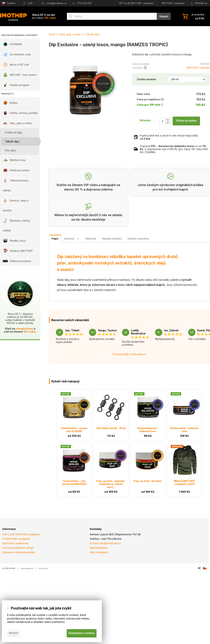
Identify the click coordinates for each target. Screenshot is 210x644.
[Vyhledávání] (112, 16)
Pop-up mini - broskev (148, 481)
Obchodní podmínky (15, 543)
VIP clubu (30, 332)
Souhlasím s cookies (81, 633)
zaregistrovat (24, 329)
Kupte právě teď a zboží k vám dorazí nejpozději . (169, 137)
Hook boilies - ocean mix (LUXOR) (74, 430)
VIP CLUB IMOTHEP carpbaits (21, 534)
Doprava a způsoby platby (19, 552)
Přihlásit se (43, 568)
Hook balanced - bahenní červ (148, 430)
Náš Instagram (99, 552)
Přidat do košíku (186, 121)
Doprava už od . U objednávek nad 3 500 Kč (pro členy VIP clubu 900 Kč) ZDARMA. (174, 149)
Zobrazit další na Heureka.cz (129, 354)
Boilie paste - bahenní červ (184, 430)
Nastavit (14, 633)
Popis (55, 239)
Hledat (164, 16)
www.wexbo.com (27, 568)
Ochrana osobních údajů (18, 548)
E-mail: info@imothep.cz (105, 543)
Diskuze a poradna (138, 239)
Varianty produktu (112, 239)
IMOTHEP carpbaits (198, 68)
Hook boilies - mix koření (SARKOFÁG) (74, 482)
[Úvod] (13, 16)
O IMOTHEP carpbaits (16, 539)
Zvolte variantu (146, 79)
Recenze (72, 239)
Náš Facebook (99, 548)
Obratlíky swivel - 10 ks (111, 428)
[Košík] (193, 16)
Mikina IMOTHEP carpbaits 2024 (184, 482)
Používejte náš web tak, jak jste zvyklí (41, 608)
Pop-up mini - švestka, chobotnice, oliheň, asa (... (111, 484)
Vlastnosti (91, 239)
